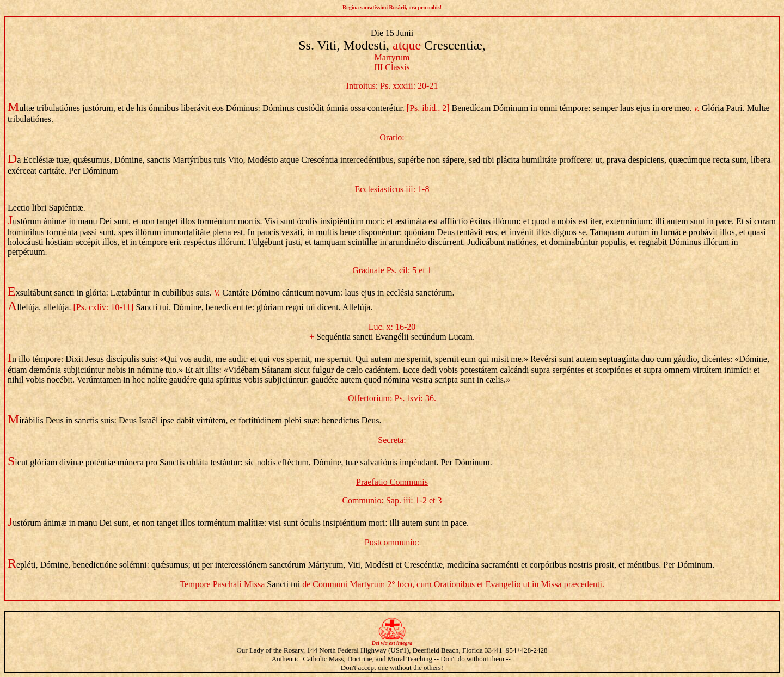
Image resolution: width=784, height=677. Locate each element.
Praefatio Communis (392, 482)
